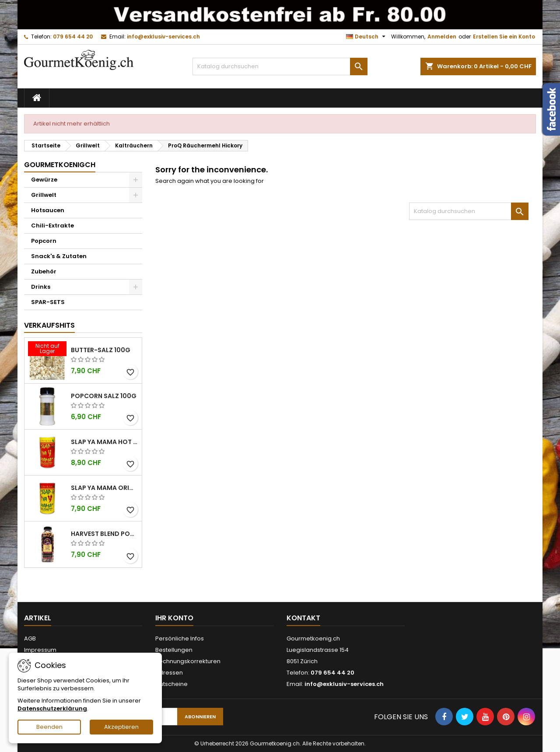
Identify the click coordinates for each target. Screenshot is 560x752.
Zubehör (44, 271)
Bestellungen (174, 650)
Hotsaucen (48, 210)
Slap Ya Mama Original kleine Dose (105, 488)
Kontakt (303, 618)
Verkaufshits (49, 325)
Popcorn (44, 241)
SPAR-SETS (48, 302)
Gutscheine (171, 684)
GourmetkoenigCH (60, 165)
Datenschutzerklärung (52, 708)
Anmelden (442, 37)
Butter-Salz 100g (101, 350)
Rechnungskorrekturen (188, 661)
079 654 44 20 (73, 37)
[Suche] (280, 66)
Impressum (40, 650)
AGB (30, 638)
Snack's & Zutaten (59, 256)
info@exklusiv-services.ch (163, 37)
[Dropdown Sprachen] (367, 37)
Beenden (49, 727)
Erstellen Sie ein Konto (504, 37)
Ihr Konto (174, 618)
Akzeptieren (121, 727)
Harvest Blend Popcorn (105, 534)
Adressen (169, 673)
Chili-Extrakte (52, 226)
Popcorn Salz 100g (104, 396)
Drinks (41, 287)
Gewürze (44, 180)
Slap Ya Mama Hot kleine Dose (105, 442)
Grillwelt (44, 195)
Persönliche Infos (180, 638)
